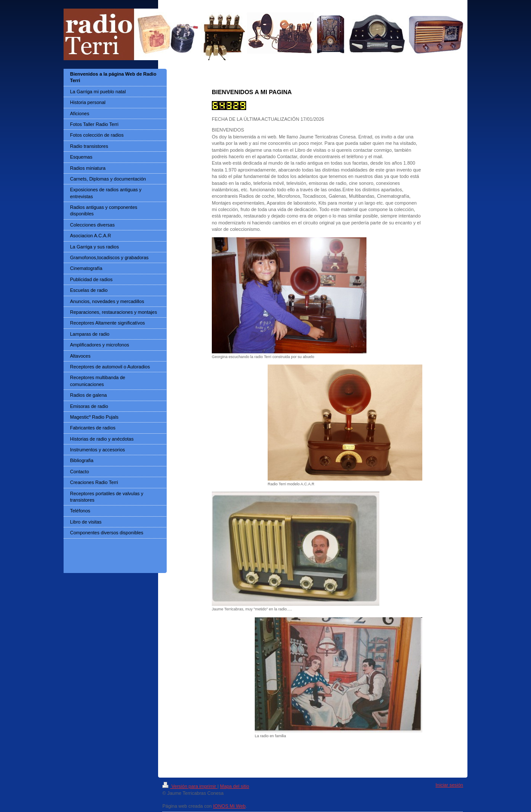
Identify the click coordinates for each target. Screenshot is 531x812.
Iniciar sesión (449, 785)
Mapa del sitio (235, 786)
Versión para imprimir (190, 786)
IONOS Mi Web (229, 806)
